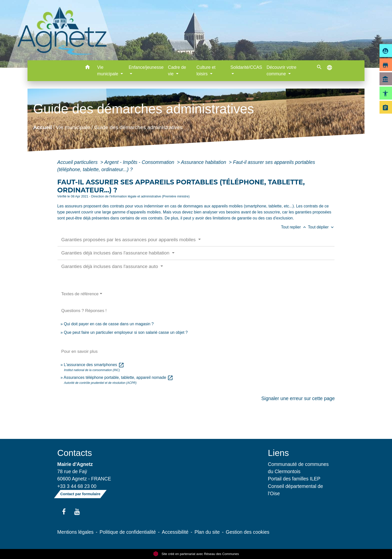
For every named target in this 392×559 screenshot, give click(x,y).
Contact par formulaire (80, 494)
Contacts (75, 453)
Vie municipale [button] (108, 71)
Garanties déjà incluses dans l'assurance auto (110, 266)
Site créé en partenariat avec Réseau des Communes (196, 554)
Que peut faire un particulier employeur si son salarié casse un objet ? (126, 332)
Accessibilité (175, 532)
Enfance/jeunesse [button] (146, 67)
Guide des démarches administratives (138, 127)
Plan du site (207, 532)
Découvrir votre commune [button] (281, 71)
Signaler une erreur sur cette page (298, 398)
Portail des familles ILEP (294, 479)
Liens (278, 453)
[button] (88, 68)
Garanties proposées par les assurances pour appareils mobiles (129, 240)
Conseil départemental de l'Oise (296, 490)
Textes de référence (80, 294)
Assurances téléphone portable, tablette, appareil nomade (118, 377)
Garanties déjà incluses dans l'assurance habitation (116, 253)
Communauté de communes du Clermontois (298, 468)
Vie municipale (73, 127)
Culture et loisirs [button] (206, 71)
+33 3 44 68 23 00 (77, 486)
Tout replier (294, 227)
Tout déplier (321, 227)
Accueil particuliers (78, 162)
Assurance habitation (204, 162)
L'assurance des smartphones (94, 365)
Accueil (42, 127)
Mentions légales (75, 532)
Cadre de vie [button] (177, 71)
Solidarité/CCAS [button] (246, 67)
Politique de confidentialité (128, 532)
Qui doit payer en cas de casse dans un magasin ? (109, 324)
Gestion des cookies (247, 532)
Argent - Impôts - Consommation (140, 162)
